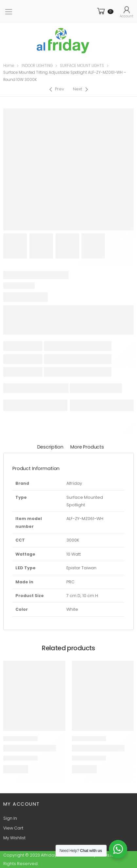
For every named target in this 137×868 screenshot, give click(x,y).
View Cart (13, 828)
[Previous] (56, 89)
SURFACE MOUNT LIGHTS (82, 66)
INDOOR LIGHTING (37, 66)
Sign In (10, 818)
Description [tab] (50, 447)
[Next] (81, 89)
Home (9, 66)
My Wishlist (14, 838)
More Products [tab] (87, 447)
